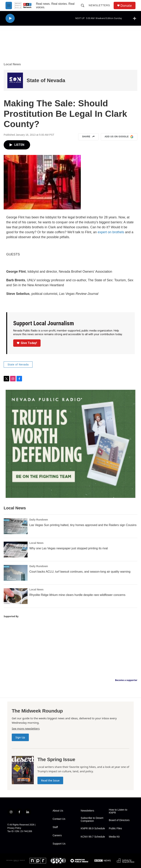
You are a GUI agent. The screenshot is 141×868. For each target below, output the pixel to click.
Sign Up (20, 737)
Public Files (115, 828)
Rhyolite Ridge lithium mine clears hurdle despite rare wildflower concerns (77, 595)
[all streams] (136, 18)
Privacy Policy (14, 828)
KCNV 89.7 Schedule (93, 837)
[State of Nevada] (15, 80)
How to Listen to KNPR (118, 811)
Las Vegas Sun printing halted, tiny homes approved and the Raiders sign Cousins (83, 525)
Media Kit (114, 837)
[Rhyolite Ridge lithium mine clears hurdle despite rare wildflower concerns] (16, 596)
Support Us (59, 844)
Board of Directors (119, 820)
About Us (58, 811)
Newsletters (99, 5)
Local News (12, 64)
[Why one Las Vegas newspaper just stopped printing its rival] (16, 550)
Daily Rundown (39, 520)
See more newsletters (26, 728)
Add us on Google (119, 137)
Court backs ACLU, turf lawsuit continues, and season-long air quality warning (80, 572)
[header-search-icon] (83, 6)
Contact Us (59, 819)
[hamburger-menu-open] (9, 6)
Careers (57, 835)
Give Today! (27, 343)
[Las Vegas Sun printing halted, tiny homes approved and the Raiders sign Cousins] (16, 526)
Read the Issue (50, 780)
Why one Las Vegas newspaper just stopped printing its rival (69, 548)
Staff (55, 827)
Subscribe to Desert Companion (92, 820)
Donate (126, 6)
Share (88, 137)
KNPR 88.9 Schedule (93, 828)
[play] (10, 18)
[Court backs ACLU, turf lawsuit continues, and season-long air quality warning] (16, 573)
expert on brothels (111, 232)
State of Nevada (46, 80)
